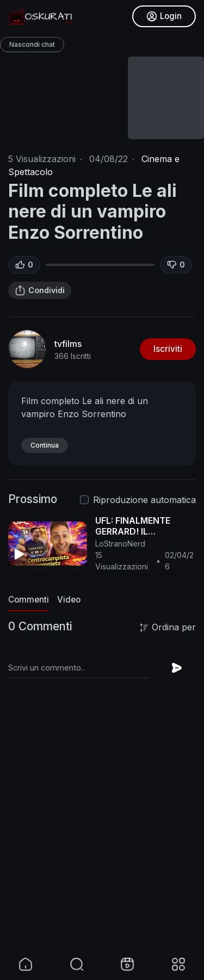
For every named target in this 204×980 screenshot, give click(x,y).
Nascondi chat (32, 44)
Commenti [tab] (29, 600)
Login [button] (164, 16)
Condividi (40, 290)
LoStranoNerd (120, 544)
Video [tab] (69, 600)
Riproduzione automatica (144, 500)
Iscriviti (168, 349)
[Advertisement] (102, 845)
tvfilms (68, 344)
